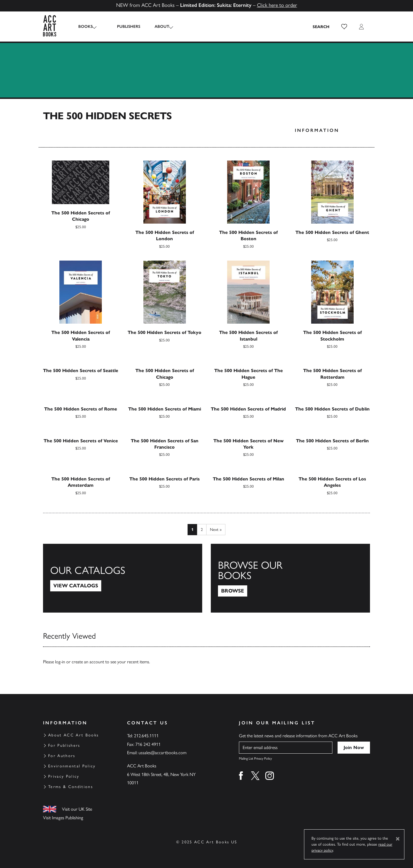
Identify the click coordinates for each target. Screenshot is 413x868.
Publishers (123, 27)
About (156, 27)
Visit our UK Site (77, 809)
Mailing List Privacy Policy (255, 758)
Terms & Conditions (71, 787)
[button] (344, 27)
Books (85, 27)
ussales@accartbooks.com (162, 753)
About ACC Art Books (73, 735)
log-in (60, 662)
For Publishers (64, 745)
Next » (216, 530)
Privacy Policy (64, 776)
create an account (88, 662)
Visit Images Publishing (63, 818)
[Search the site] (321, 27)
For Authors (62, 756)
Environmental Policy (72, 766)
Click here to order (277, 5)
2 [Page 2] (202, 530)
